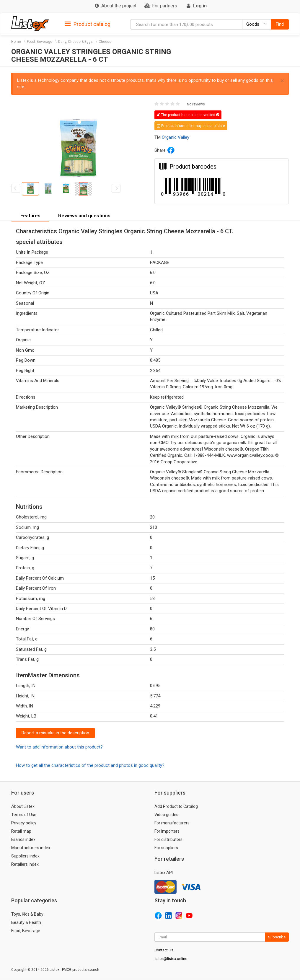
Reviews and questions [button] (84, 216)
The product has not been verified (188, 115)
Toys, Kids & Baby (27, 914)
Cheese (105, 42)
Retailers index (25, 864)
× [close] (282, 81)
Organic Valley (176, 137)
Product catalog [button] (88, 24)
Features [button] (30, 216)
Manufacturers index (31, 848)
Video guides (166, 815)
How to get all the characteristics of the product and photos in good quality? (90, 765)
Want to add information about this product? (59, 747)
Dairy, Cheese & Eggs (75, 42)
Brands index (23, 839)
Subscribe (277, 937)
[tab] (88, 24)
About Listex (23, 806)
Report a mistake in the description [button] (55, 733)
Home (16, 42)
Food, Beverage (40, 42)
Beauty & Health (26, 922)
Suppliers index (25, 856)
